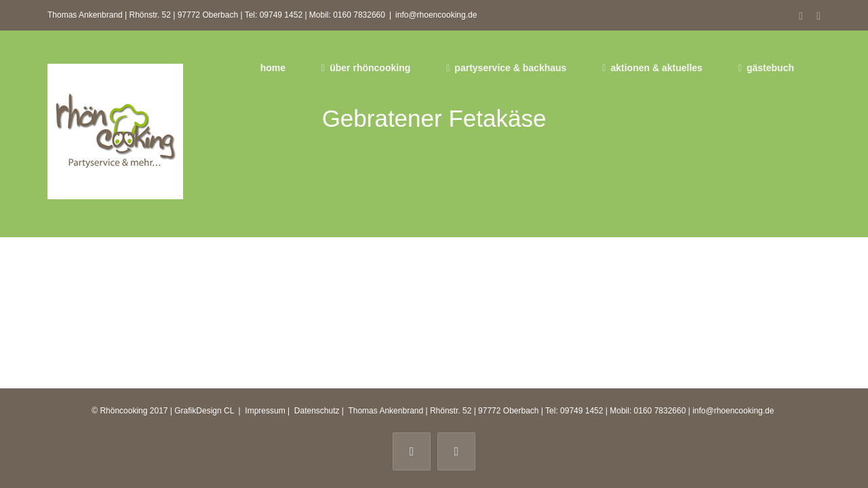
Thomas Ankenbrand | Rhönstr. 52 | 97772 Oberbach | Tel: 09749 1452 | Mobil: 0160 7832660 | (519, 411)
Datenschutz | (319, 411)
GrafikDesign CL (204, 411)
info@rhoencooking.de (436, 15)
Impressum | (268, 411)
